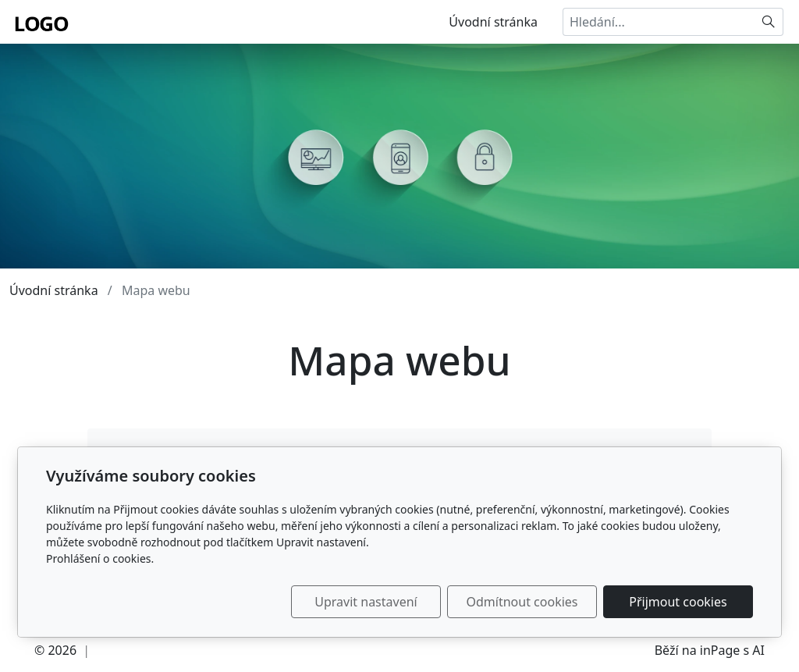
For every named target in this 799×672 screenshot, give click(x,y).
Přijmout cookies (678, 602)
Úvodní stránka (493, 22)
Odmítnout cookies (522, 602)
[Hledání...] (659, 22)
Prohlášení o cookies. (100, 558)
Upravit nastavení (366, 602)
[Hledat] (769, 22)
